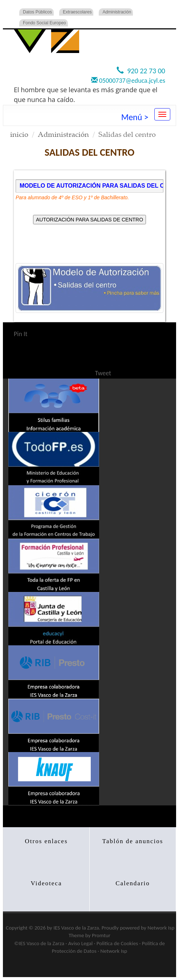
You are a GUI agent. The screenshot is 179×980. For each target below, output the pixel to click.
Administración (117, 12)
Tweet (103, 373)
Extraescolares (77, 12)
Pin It (21, 334)
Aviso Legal (80, 943)
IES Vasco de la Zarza (76, 928)
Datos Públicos (37, 12)
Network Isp (161, 928)
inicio (19, 134)
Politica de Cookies (117, 943)
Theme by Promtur (89, 935)
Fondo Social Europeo (44, 23)
